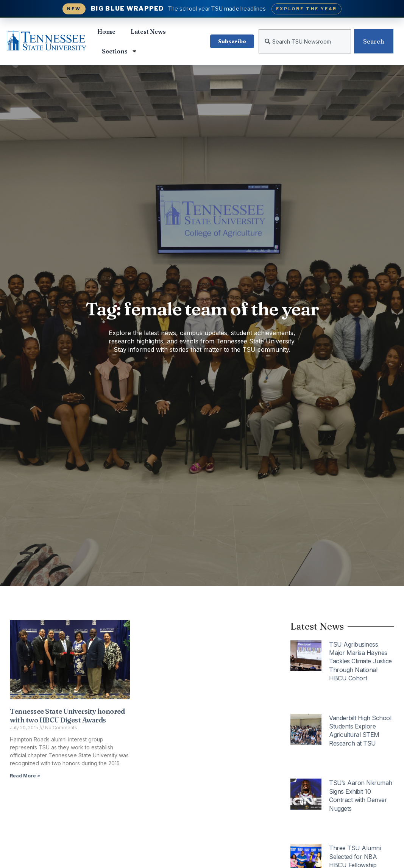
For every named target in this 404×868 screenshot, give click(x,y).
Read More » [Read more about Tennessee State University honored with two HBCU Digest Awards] (25, 776)
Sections (120, 51)
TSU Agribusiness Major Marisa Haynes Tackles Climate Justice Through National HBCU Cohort (360, 661)
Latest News (148, 31)
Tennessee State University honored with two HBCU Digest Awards (67, 716)
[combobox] (305, 41)
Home (106, 31)
